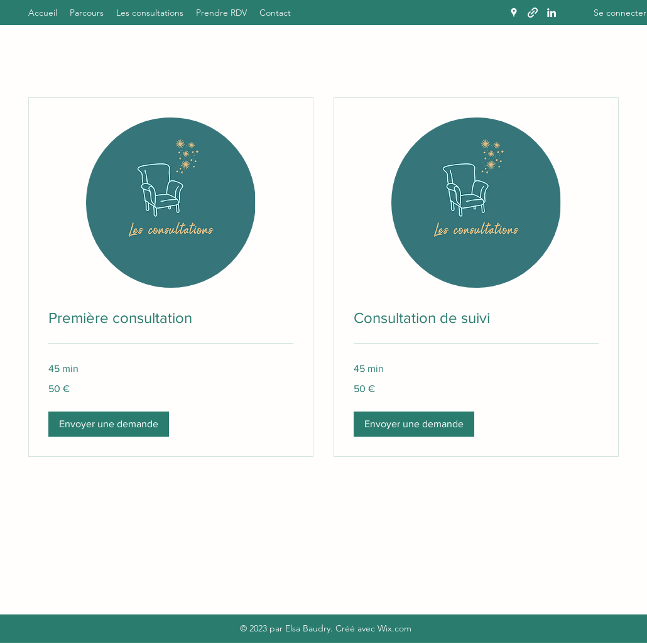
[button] (109, 424)
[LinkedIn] (552, 13)
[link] (171, 318)
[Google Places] (514, 13)
